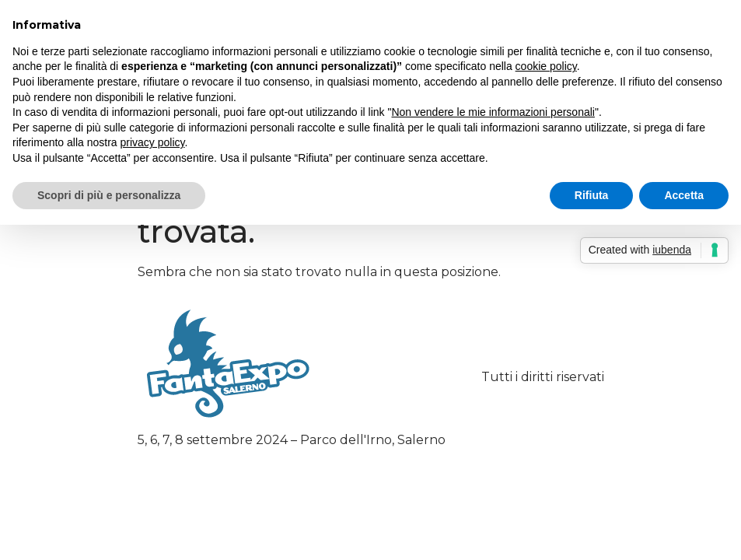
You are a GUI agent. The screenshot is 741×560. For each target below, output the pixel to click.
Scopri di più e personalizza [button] (109, 195)
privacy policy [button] (153, 142)
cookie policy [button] (546, 66)
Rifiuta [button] (592, 195)
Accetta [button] (684, 195)
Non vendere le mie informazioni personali (493, 112)
